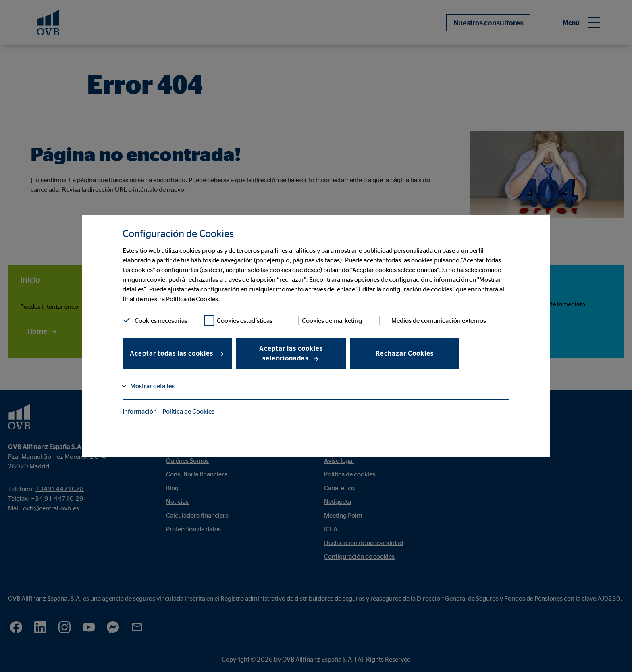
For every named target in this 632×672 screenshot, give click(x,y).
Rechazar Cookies (405, 353)
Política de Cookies (188, 411)
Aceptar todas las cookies (172, 353)
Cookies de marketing (326, 320)
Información (140, 411)
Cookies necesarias (155, 320)
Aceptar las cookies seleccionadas (291, 353)
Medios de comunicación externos (433, 320)
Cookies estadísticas (239, 320)
